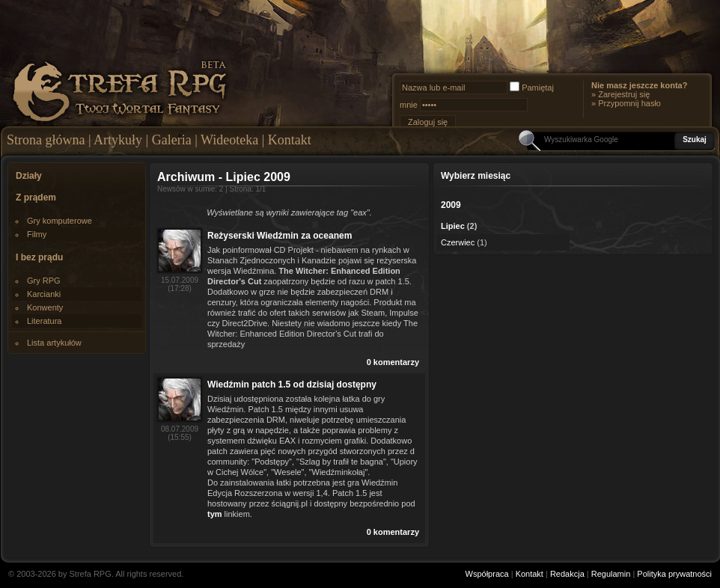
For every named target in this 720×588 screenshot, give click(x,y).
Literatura (44, 321)
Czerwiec (458, 242)
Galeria (172, 140)
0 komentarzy (393, 362)
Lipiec (453, 226)
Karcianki (44, 294)
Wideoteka (229, 140)
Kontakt (290, 140)
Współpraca (487, 574)
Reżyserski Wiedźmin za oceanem (280, 236)
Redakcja (567, 574)
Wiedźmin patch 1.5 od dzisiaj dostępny (292, 385)
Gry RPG (44, 281)
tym (215, 514)
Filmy (37, 234)
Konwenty (45, 307)
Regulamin (611, 574)
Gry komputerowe (60, 221)
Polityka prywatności (674, 574)
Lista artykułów (54, 343)
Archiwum (186, 177)
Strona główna (46, 140)
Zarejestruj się (624, 94)
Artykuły (118, 140)
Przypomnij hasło (629, 103)
